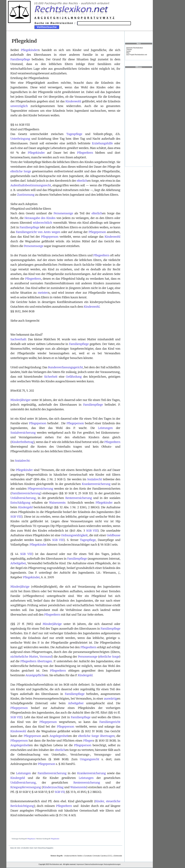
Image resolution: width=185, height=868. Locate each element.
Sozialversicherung (23, 433)
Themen (129, 50)
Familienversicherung (26, 493)
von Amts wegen (49, 232)
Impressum (80, 864)
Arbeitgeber (18, 563)
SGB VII (60, 792)
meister (43, 293)
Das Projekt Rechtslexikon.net (137, 55)
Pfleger (88, 741)
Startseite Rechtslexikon (135, 48)
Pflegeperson (97, 232)
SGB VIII (16, 517)
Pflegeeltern (85, 153)
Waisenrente (57, 503)
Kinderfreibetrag (22, 442)
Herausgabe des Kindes (40, 218)
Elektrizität (118, 856)
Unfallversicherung (23, 498)
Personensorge (63, 213)
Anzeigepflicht (35, 675)
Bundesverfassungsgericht (65, 367)
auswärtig (111, 699)
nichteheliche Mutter (24, 657)
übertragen (45, 661)
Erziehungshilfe (102, 143)
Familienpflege (20, 59)
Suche (128, 51)
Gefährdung (74, 377)
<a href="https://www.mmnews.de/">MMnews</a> (139, 117)
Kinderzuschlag (53, 787)
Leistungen (105, 428)
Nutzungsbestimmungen (112, 864)
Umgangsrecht (89, 759)
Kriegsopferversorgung (26, 787)
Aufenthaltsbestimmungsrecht (31, 185)
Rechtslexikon (54, 864)
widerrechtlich (43, 223)
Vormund (46, 657)
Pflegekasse (31, 839)
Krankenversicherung (96, 484)
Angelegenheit (59, 736)
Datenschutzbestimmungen (94, 864)
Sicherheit (51, 377)
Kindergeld (25, 507)
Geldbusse (114, 535)
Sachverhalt (18, 339)
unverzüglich (19, 106)
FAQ (128, 53)
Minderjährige (20, 587)
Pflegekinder (29, 50)
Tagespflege (74, 134)
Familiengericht (26, 232)
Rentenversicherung (79, 498)
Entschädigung (20, 503)
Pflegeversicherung (40, 489)
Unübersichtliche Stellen (73, 856)
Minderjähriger (21, 400)
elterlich (82, 181)
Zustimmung (26, 195)
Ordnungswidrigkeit (74, 535)
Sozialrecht (22, 461)
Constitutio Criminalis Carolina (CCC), (98, 856)
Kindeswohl (73, 101)
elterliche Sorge (21, 171)
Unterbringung (20, 139)
